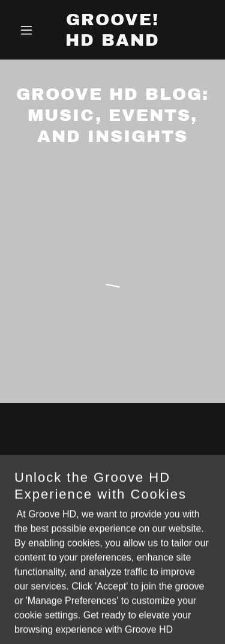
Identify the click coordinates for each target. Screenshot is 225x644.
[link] (112, 42)
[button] (29, 30)
